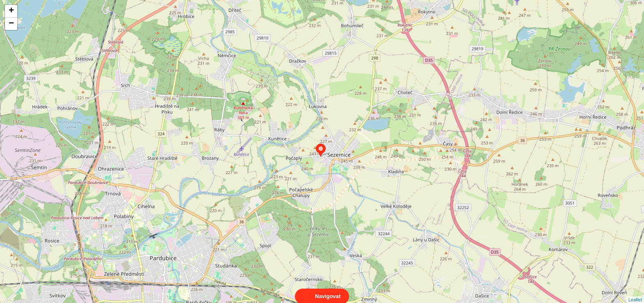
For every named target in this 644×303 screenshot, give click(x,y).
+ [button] (11, 11)
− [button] (11, 24)
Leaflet (635, 292)
